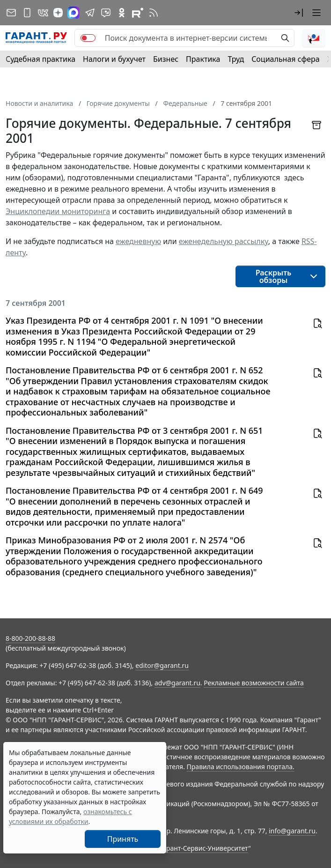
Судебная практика (40, 59)
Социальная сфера (286, 59)
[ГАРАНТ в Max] (74, 13)
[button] (299, 13)
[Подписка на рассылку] (11, 13)
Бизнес (166, 59)
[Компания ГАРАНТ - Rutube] (138, 13)
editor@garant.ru (162, 665)
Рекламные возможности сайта (254, 683)
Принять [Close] (123, 839)
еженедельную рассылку (224, 241)
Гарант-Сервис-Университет (204, 848)
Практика (203, 59)
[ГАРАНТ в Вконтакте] (43, 13)
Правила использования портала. (241, 767)
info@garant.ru (292, 831)
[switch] (88, 38)
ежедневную (138, 241)
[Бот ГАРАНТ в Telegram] (106, 13)
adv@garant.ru (177, 683)
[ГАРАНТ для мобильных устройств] (27, 13)
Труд (236, 59)
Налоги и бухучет (114, 59)
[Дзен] (58, 13)
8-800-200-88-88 (30, 638)
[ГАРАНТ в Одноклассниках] (122, 13)
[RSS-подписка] (154, 13)
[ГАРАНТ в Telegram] (90, 13)
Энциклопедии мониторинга (58, 211)
